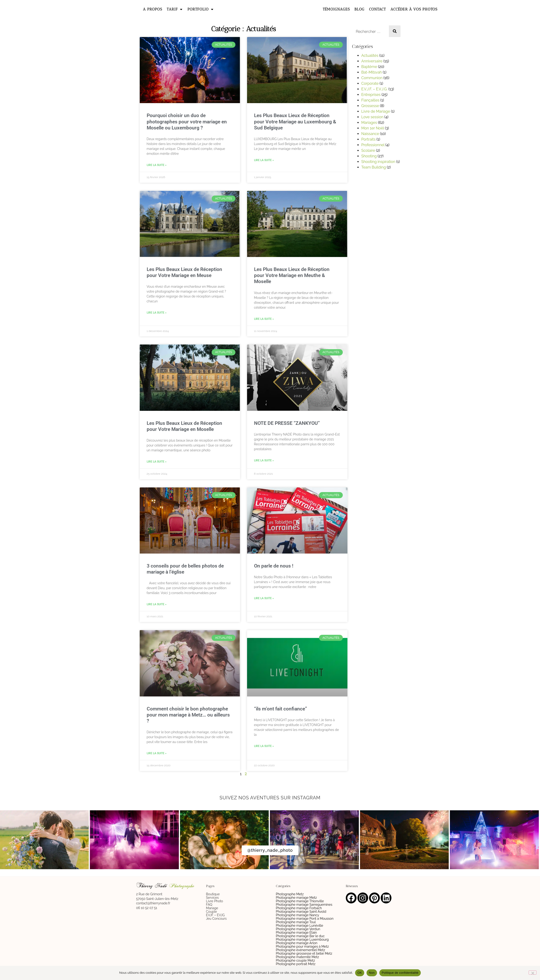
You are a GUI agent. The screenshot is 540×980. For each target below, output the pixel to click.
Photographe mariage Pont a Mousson (305, 919)
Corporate (370, 83)
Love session (372, 117)
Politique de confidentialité (400, 973)
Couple (212, 912)
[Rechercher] (395, 31)
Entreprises (371, 95)
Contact (377, 9)
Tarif (175, 9)
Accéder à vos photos (414, 9)
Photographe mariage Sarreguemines (304, 905)
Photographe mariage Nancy (298, 915)
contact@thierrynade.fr (153, 903)
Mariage (212, 908)
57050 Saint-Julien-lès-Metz (157, 899)
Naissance (370, 134)
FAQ (209, 905)
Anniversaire (372, 61)
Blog (359, 9)
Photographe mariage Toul (296, 922)
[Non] (533, 973)
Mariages (369, 123)
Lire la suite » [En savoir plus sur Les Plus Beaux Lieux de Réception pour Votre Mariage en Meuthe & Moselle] (264, 319)
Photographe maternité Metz (297, 957)
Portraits (368, 139)
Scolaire (368, 150)
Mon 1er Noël (373, 128)
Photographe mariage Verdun (298, 929)
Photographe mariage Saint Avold (301, 912)
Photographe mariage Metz (296, 898)
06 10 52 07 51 (147, 908)
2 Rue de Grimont (149, 894)
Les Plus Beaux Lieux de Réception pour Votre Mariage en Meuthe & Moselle (292, 275)
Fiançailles (370, 100)
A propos (153, 9)
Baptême (369, 67)
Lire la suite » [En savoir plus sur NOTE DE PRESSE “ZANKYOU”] (264, 460)
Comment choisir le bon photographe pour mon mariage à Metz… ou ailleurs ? (188, 715)
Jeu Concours (216, 919)
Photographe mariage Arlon (297, 943)
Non (372, 973)
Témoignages (336, 9)
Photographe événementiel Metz (301, 950)
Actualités (370, 56)
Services (212, 898)
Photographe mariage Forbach (299, 908)
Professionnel (373, 145)
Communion (372, 78)
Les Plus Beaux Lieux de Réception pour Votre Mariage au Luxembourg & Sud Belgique (295, 122)
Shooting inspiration (378, 162)
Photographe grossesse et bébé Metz (304, 953)
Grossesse (370, 106)
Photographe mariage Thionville (300, 901)
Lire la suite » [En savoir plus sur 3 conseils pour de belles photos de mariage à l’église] (157, 604)
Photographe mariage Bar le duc (300, 936)
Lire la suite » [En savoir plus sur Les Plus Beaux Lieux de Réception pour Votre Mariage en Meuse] (157, 313)
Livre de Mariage (376, 111)
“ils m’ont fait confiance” (280, 709)
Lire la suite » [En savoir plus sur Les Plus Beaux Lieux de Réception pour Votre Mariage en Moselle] (157, 462)
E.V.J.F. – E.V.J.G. (374, 89)
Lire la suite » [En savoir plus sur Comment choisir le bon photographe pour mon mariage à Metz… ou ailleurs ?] (157, 753)
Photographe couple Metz (295, 960)
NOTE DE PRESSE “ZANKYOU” (287, 423)
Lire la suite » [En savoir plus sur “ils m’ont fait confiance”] (264, 746)
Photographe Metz (290, 894)
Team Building (374, 167)
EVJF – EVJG (215, 915)
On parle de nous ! (274, 566)
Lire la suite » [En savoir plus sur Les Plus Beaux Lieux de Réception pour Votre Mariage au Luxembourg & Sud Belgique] (264, 160)
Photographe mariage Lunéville (300, 926)
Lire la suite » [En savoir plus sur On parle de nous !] (264, 598)
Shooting (369, 156)
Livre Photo (215, 901)
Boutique (213, 894)
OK (360, 973)
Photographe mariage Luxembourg (302, 939)
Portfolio (201, 9)
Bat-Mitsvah (372, 72)
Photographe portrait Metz (296, 964)
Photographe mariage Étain (296, 933)
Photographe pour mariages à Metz (302, 946)
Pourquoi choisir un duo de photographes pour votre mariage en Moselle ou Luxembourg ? (187, 122)
